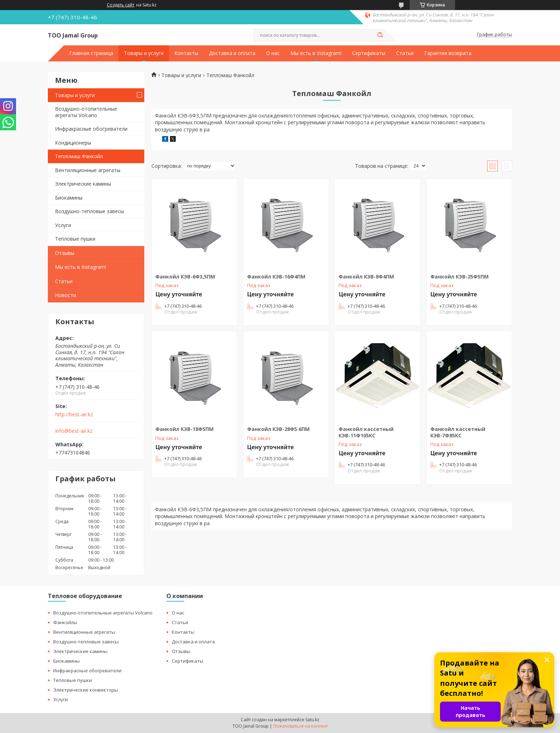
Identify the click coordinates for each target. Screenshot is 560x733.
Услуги (63, 225)
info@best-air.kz (74, 431)
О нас (273, 53)
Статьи (405, 53)
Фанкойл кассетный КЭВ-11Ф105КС (366, 432)
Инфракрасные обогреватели (91, 129)
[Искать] (380, 35)
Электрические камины (83, 184)
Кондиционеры (73, 143)
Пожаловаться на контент (301, 726)
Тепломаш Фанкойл (79, 156)
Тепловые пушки (75, 239)
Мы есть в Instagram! (316, 53)
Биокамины (69, 198)
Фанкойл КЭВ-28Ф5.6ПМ (278, 429)
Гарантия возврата (448, 53)
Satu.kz (312, 720)
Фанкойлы (65, 622)
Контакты (186, 53)
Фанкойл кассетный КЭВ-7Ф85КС (458, 432)
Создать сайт (121, 5)
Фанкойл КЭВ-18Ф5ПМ (184, 429)
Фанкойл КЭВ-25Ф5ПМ (459, 277)
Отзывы (65, 253)
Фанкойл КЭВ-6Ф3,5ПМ (185, 277)
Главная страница (91, 53)
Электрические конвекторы (86, 690)
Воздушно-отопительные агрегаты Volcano (86, 112)
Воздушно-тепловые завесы (89, 211)
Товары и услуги (144, 53)
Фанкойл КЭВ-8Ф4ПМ (366, 277)
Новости (66, 295)
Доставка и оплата (232, 53)
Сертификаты (369, 53)
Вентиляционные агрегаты (88, 170)
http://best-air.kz (74, 415)
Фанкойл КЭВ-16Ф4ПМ (276, 277)
